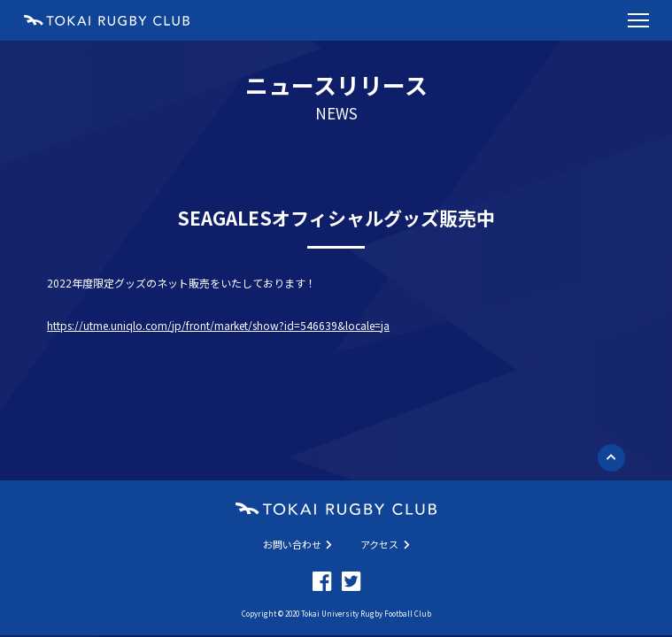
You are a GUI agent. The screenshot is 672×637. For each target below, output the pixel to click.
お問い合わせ (298, 544)
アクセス (385, 544)
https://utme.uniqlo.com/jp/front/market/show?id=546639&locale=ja (218, 325)
